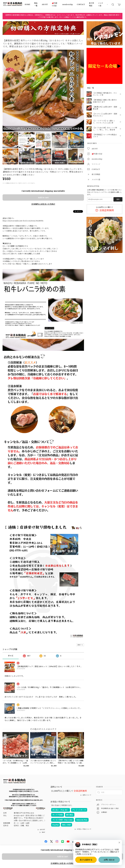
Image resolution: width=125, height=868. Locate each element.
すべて (11, 656)
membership (68, 4)
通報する (80, 645)
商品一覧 (36, 4)
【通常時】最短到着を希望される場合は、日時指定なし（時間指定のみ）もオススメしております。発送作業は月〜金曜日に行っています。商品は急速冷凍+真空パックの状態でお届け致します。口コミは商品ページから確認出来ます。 (62, 16)
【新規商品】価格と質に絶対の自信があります (105, 101)
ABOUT (45, 4)
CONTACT (81, 4)
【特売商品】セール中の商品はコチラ (105, 136)
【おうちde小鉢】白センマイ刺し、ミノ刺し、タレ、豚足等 (105, 129)
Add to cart (43, 197)
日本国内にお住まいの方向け (43, 204)
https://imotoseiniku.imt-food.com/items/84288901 (23, 221)
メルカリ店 (101, 4)
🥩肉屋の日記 (55, 4)
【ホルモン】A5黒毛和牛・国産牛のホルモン (105, 115)
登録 (118, 199)
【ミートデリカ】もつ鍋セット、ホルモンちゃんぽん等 (104, 122)
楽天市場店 (92, 4)
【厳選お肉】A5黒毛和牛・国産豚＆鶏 (105, 108)
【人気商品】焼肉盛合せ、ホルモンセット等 (105, 94)
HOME (27, 4)
